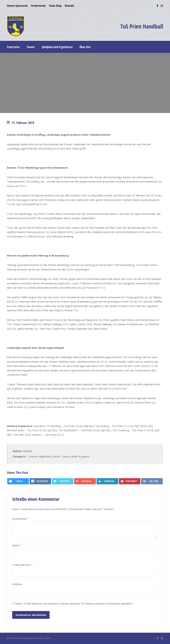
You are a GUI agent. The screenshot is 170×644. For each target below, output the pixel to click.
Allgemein (45, 456)
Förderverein (38, 6)
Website (17, 584)
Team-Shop (55, 6)
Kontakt (70, 6)
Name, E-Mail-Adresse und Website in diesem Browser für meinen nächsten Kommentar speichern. (74, 603)
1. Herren (32, 456)
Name (17, 545)
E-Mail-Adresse (22, 565)
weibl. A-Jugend (80, 456)
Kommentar (20, 519)
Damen (56, 456)
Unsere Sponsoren (17, 6)
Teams (66, 456)
